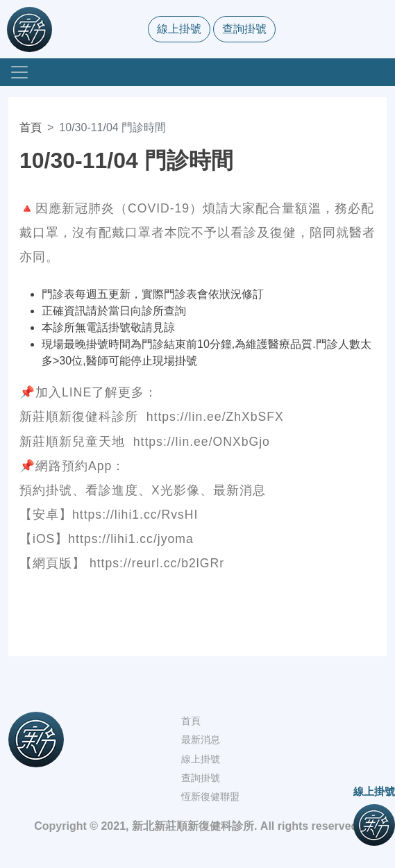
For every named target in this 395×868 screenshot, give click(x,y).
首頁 (31, 127)
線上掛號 (179, 29)
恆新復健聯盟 (210, 796)
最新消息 (201, 740)
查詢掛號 (244, 29)
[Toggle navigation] (19, 72)
